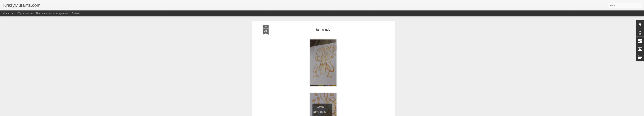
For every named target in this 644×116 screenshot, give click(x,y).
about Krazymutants (59, 13)
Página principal (25, 13)
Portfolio (76, 13)
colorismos (321, 43)
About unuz (41, 13)
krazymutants (335, 43)
